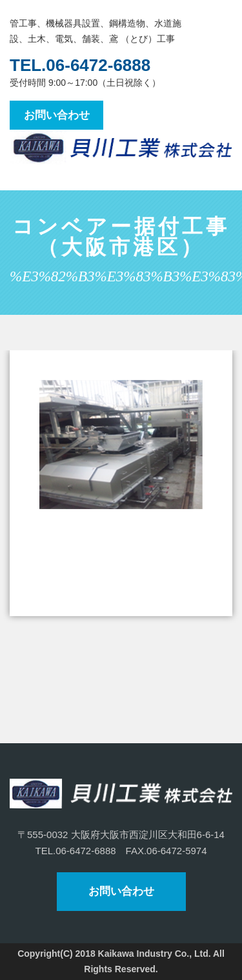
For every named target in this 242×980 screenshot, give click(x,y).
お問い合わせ (57, 115)
